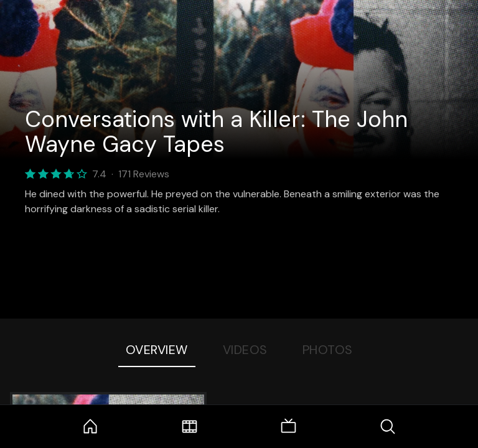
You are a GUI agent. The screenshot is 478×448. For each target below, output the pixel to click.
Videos (245, 350)
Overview (157, 350)
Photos (328, 350)
